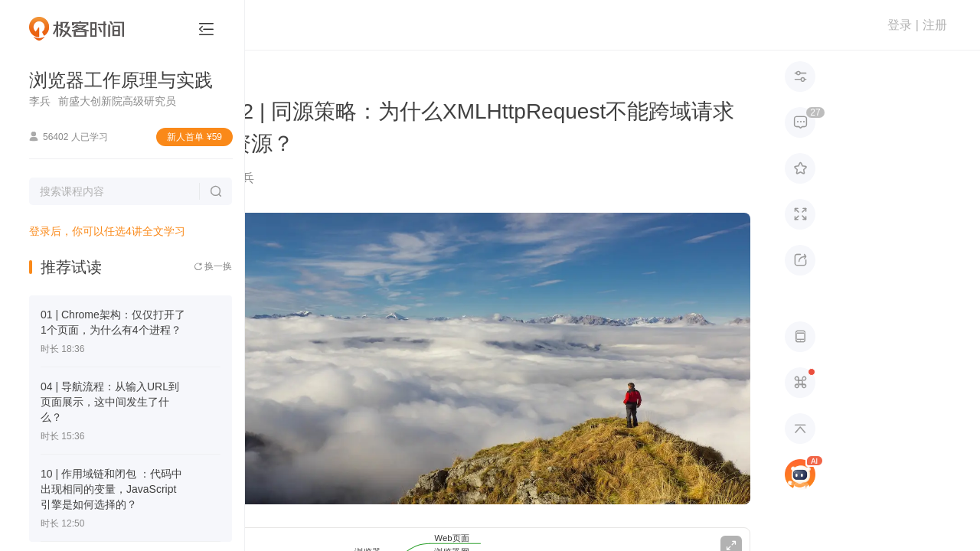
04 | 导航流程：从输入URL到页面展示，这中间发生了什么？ (110, 402)
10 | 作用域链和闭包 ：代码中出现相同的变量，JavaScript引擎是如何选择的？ (111, 489)
